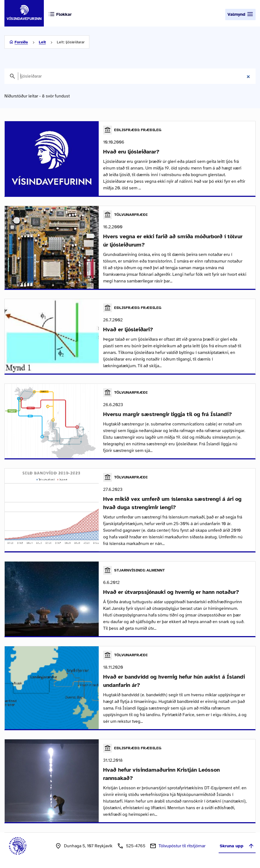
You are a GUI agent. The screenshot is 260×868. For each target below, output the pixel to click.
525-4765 (136, 846)
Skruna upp (237, 846)
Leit (42, 42)
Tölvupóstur (182, 846)
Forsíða (21, 42)
